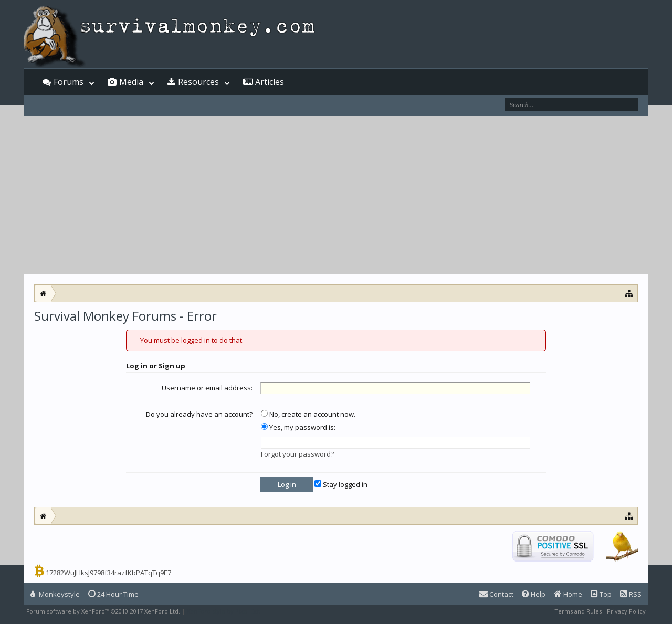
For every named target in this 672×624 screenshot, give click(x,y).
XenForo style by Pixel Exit (224, 611)
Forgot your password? (297, 454)
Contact (496, 594)
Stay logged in (341, 484)
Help (534, 594)
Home (568, 594)
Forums (69, 82)
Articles (270, 82)
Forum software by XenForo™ (103, 611)
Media (131, 82)
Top (601, 594)
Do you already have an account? (199, 414)
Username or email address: (207, 388)
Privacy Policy (626, 611)
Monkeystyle (55, 594)
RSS (631, 594)
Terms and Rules (578, 611)
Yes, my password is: (298, 427)
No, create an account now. (308, 414)
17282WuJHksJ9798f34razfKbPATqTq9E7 (108, 573)
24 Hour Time (113, 594)
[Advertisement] (336, 195)
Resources (198, 82)
